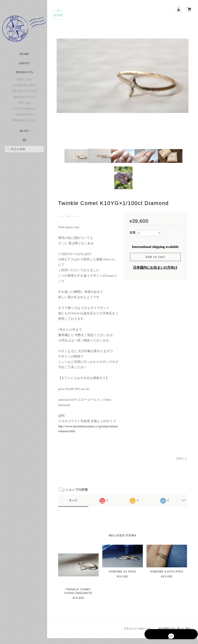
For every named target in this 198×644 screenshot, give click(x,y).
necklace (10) (24, 94)
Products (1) (24, 123)
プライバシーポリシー (137, 634)
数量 (133, 234)
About (24, 66)
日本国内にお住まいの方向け (155, 268)
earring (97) (24, 88)
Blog (25, 133)
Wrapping (25, 117)
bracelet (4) (25, 100)
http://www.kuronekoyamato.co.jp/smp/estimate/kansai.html (89, 435)
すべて (75, 507)
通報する (182, 465)
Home (24, 57)
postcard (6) (24, 111)
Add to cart (155, 258)
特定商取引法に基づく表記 (175, 634)
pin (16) (24, 105)
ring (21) (24, 82)
